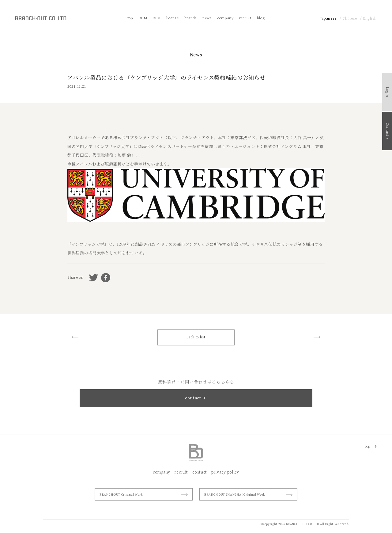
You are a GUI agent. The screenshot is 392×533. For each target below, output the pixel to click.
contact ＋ (196, 398)
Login (387, 92)
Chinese (350, 19)
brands (191, 18)
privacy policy (225, 472)
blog (261, 18)
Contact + (387, 131)
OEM (157, 18)
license (173, 18)
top (130, 18)
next (317, 337)
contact (200, 472)
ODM (143, 18)
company (226, 18)
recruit (245, 18)
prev (75, 337)
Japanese (329, 19)
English (370, 19)
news (207, 18)
